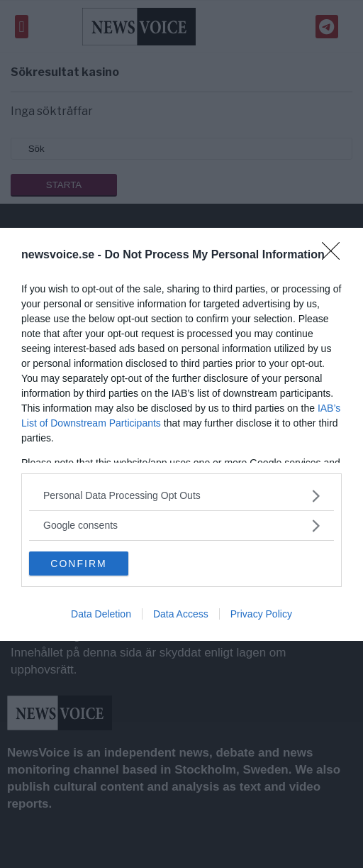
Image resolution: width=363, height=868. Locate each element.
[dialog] (181, 434)
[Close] (335, 256)
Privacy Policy (261, 614)
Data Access (181, 614)
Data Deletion (101, 614)
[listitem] (181, 496)
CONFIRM (78, 564)
